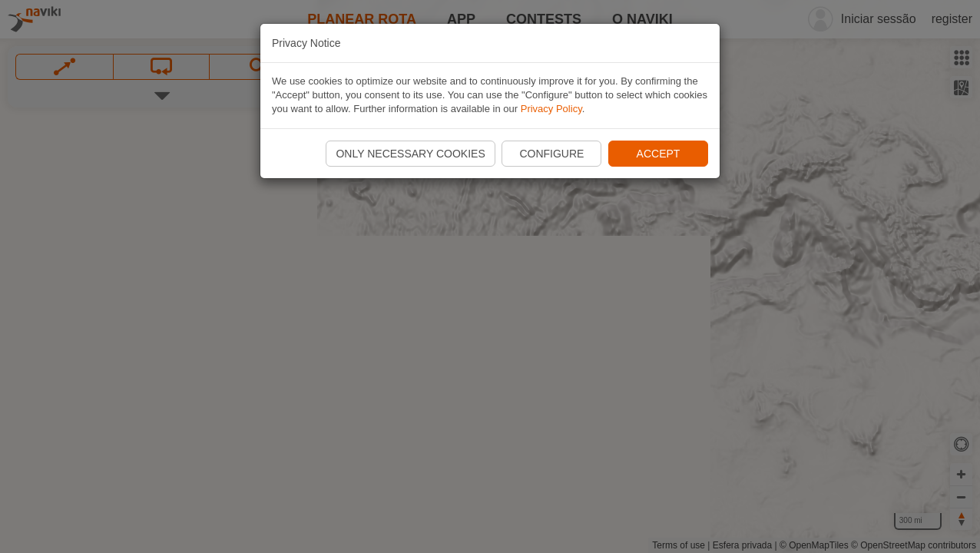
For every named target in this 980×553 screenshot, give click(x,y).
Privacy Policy (551, 109)
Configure (551, 154)
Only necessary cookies (410, 154)
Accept (659, 154)
